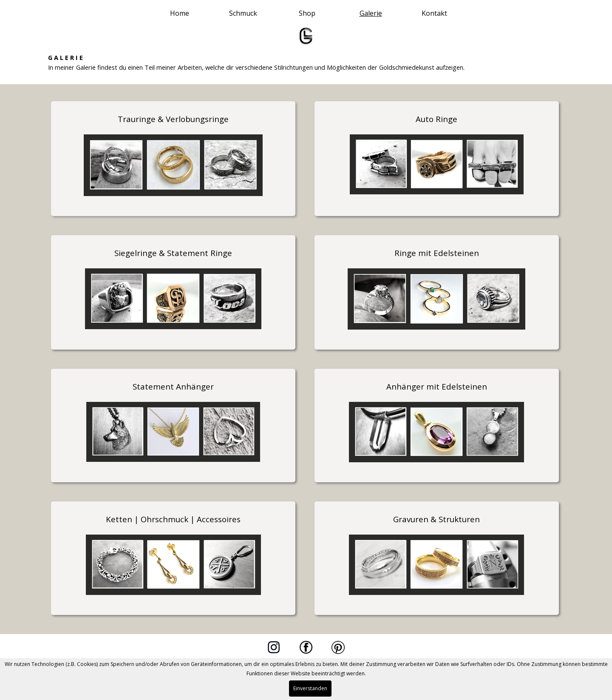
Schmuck (243, 13)
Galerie (371, 13)
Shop (307, 13)
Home (180, 13)
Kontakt (434, 13)
